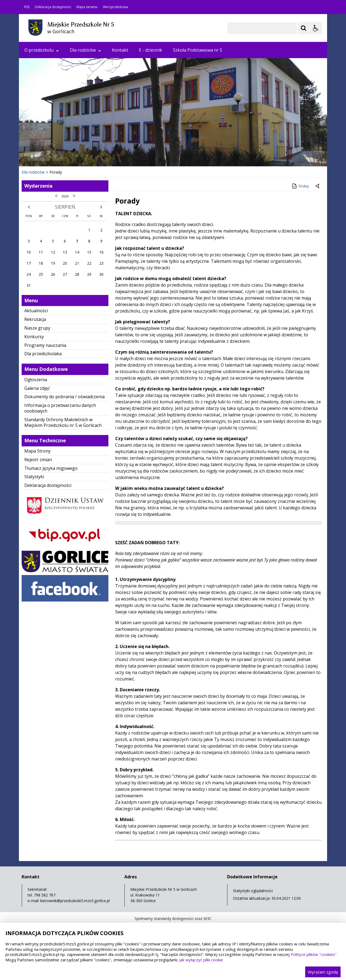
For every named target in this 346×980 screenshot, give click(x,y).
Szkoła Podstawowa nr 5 (198, 50)
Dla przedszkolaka (43, 354)
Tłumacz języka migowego (51, 468)
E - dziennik (151, 50)
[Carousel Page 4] (87, 156)
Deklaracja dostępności (53, 7)
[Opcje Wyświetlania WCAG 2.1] (316, 28)
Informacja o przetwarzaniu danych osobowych (60, 408)
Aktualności (36, 311)
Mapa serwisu (87, 7)
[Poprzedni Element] (45, 156)
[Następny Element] (58, 156)
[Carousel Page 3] (82, 156)
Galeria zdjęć (37, 388)
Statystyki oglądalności (253, 891)
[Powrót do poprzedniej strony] (318, 186)
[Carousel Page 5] (92, 156)
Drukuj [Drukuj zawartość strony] (300, 186)
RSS (27, 7)
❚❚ (30, 156)
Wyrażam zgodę (323, 972)
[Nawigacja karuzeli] (51, 156)
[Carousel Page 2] (77, 156)
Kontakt (120, 50)
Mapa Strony (37, 451)
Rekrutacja (35, 319)
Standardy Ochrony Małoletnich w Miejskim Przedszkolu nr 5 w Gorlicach (63, 422)
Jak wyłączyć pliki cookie (201, 960)
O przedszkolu (42, 50)
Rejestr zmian (38, 460)
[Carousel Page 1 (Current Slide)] (71, 156)
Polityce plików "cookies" (314, 954)
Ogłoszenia (36, 380)
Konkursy (34, 337)
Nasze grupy (37, 328)
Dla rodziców (85, 50)
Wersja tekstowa (116, 7)
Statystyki (34, 477)
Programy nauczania (45, 345)
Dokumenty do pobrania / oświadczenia (64, 397)
